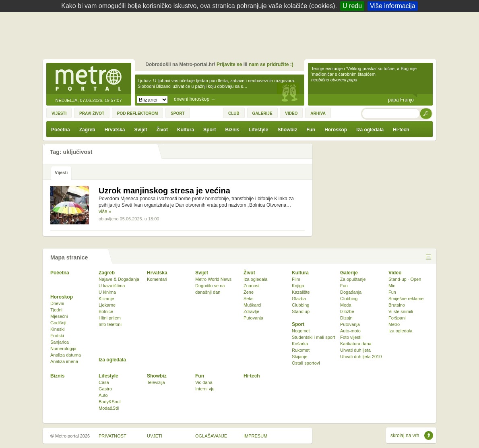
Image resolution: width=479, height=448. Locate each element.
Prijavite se (229, 64)
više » (105, 212)
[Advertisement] (242, 34)
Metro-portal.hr (89, 79)
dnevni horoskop (195, 99)
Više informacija (393, 6)
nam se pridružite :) (271, 64)
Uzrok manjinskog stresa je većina (164, 191)
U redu (352, 6)
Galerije (349, 273)
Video (395, 273)
